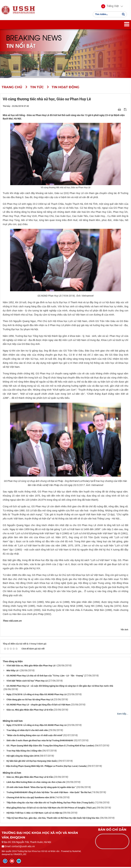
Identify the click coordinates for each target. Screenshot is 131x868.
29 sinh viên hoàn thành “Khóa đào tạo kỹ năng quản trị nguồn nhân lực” (41, 788)
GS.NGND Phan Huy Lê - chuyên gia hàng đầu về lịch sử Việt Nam (38, 706)
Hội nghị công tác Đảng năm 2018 (23, 757)
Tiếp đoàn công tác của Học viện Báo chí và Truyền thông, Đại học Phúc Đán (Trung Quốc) (50, 804)
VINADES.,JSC (20, 855)
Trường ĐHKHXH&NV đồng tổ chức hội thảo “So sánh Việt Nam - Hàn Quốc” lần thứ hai (49, 794)
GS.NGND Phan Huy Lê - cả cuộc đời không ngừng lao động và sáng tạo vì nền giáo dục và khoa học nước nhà (60, 687)
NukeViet (77, 852)
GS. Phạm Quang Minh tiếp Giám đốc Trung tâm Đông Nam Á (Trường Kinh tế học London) (50, 747)
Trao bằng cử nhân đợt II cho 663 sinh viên (27, 731)
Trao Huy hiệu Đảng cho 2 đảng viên (24, 752)
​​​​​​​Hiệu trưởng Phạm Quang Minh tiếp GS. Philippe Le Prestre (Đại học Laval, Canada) (46, 767)
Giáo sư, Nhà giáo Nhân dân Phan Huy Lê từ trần (30, 711)
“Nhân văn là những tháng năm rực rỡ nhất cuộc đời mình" (35, 737)
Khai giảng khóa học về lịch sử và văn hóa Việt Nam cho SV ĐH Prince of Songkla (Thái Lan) (51, 809)
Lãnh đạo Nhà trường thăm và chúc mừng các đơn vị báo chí (36, 783)
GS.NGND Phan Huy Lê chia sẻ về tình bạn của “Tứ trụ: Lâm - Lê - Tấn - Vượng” (45, 677)
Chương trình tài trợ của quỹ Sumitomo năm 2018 (30, 799)
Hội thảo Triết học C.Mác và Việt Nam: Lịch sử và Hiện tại (34, 814)
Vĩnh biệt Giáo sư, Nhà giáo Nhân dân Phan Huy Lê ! (31, 667)
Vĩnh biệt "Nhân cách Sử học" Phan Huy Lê (27, 682)
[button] (110, 7)
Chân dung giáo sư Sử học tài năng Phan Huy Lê (30, 701)
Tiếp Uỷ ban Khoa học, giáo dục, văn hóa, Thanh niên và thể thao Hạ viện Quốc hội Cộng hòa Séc (53, 819)
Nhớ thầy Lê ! (13, 672)
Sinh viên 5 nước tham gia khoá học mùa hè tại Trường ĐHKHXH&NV (40, 742)
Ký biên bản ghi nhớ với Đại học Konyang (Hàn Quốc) (32, 762)
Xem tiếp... (123, 715)
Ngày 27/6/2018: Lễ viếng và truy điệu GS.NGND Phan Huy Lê (37, 696)
